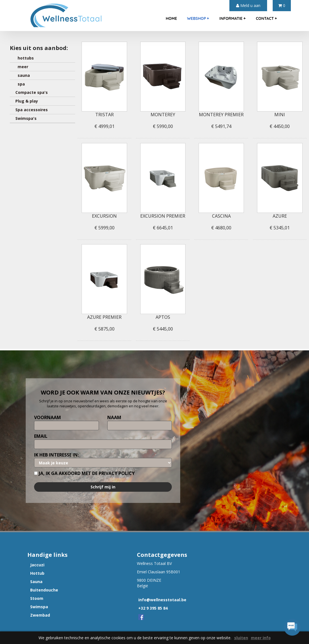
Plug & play (27, 101)
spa (20, 84)
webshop (198, 18)
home (171, 18)
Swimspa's (26, 118)
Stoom (37, 598)
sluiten (241, 638)
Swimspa (39, 607)
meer (22, 67)
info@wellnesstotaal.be (162, 600)
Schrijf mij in (103, 487)
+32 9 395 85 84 (153, 608)
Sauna (36, 582)
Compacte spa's (32, 92)
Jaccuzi (37, 565)
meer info (261, 638)
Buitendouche (44, 590)
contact (267, 18)
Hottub (37, 573)
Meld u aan (248, 5)
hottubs (25, 58)
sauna (23, 75)
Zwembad (40, 615)
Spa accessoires (32, 110)
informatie (232, 18)
